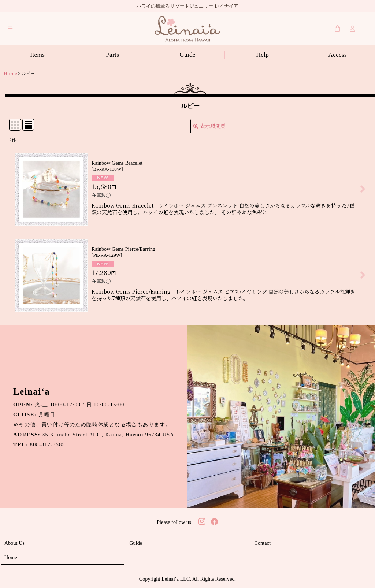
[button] (10, 29)
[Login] (353, 29)
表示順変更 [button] (209, 126)
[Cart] (338, 29)
